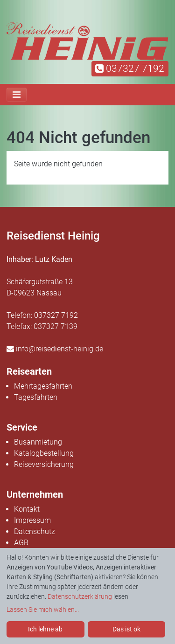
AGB (21, 543)
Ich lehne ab (45, 629)
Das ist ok (126, 629)
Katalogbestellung (44, 453)
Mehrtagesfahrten (43, 386)
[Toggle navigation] (17, 95)
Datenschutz (35, 531)
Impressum (32, 520)
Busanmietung (38, 442)
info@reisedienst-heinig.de (55, 349)
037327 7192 (130, 69)
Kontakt (27, 509)
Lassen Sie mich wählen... (43, 610)
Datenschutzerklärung (80, 596)
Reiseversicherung (44, 464)
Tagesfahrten (36, 397)
